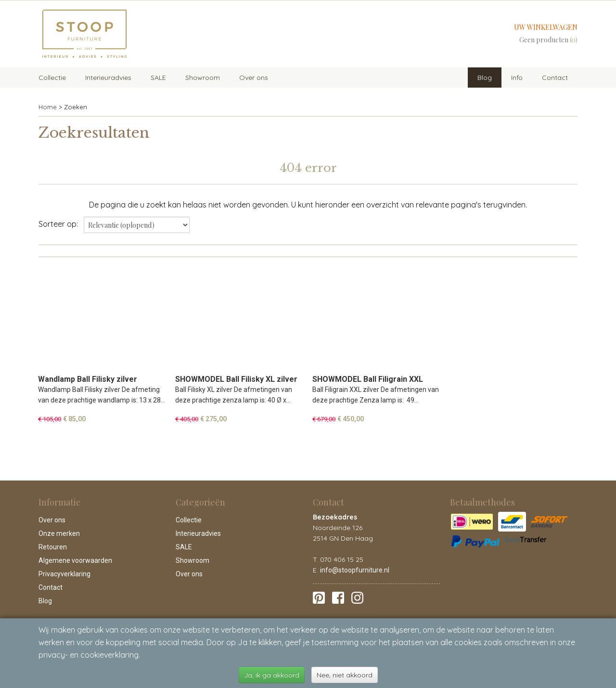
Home (48, 107)
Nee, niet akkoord (345, 675)
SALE (158, 78)
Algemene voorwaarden (75, 560)
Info (517, 78)
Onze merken (59, 533)
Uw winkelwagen (546, 27)
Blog (485, 78)
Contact (555, 78)
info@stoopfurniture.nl (355, 570)
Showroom (203, 78)
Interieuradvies (108, 78)
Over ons (254, 78)
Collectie (52, 78)
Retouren (53, 547)
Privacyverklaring (64, 574)
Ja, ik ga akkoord (272, 675)
